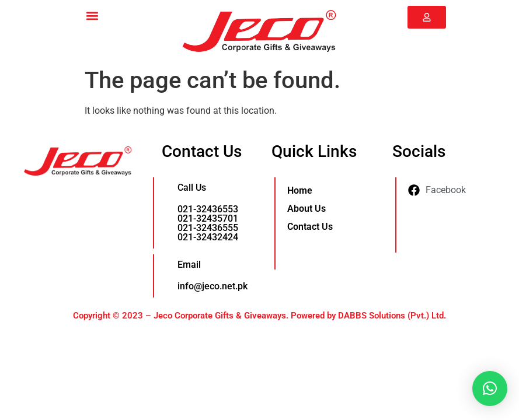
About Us (306, 209)
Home (300, 190)
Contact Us (310, 227)
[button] (92, 15)
